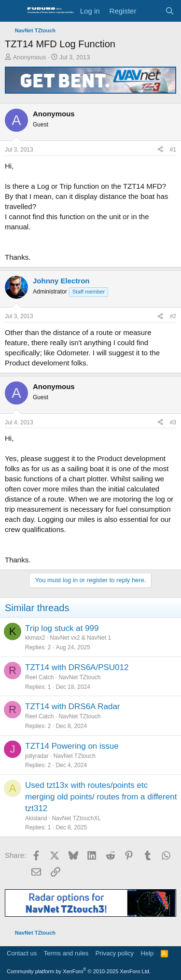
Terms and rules (66, 953)
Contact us (22, 953)
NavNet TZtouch (79, 677)
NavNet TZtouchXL (76, 818)
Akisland (36, 818)
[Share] (160, 150)
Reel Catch (39, 677)
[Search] (170, 11)
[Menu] (13, 11)
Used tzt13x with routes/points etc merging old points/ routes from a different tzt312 (101, 797)
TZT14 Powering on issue (72, 746)
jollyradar (37, 756)
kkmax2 (35, 638)
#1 (173, 150)
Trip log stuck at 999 (62, 628)
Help (147, 953)
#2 (173, 316)
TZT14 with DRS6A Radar (73, 707)
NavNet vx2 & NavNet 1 (80, 638)
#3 (173, 422)
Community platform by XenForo (79, 971)
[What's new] (150, 11)
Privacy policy (115, 953)
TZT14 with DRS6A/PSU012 (77, 667)
